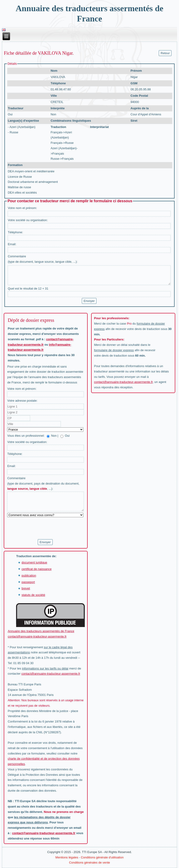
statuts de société (33, 595)
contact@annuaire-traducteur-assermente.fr (123, 382)
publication (29, 576)
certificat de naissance (36, 569)
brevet (26, 588)
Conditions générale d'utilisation (102, 857)
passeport (28, 582)
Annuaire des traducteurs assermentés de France (41, 631)
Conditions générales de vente (89, 863)
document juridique (34, 562)
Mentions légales (67, 857)
